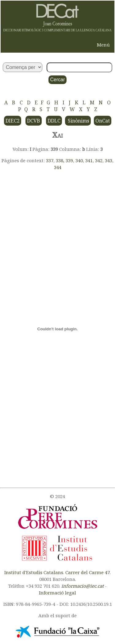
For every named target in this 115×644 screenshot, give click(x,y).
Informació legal (57, 593)
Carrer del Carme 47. (88, 572)
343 (109, 160)
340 (79, 160)
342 (99, 160)
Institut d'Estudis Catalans (34, 572)
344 (58, 167)
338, (61, 160)
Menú (103, 45)
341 (89, 160)
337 (50, 160)
